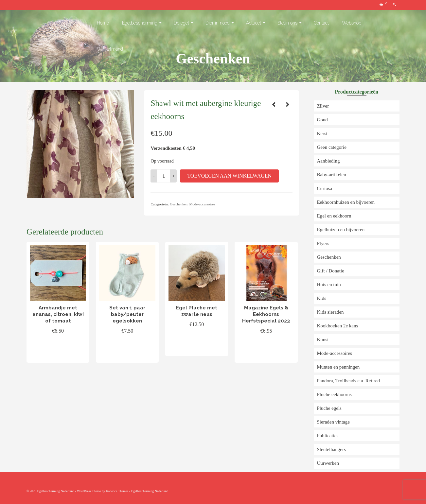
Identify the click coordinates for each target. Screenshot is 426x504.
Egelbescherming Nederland (150, 491)
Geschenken (179, 204)
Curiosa (325, 188)
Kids (322, 298)
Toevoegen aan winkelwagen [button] (58, 350)
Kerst (322, 133)
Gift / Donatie (331, 271)
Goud (322, 120)
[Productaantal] (164, 176)
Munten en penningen (338, 367)
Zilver (323, 106)
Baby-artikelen (332, 175)
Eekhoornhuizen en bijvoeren (346, 202)
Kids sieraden (330, 312)
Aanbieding (328, 161)
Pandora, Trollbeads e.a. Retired (348, 381)
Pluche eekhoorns (334, 394)
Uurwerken (328, 463)
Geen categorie (332, 147)
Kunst (323, 339)
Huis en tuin (329, 285)
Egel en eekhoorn (334, 216)
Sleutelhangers (331, 449)
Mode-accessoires (202, 204)
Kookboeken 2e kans (338, 326)
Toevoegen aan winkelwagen (229, 176)
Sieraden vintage (333, 422)
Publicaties (328, 436)
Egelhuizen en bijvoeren (341, 230)
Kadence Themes (117, 491)
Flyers (323, 243)
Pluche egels (329, 408)
